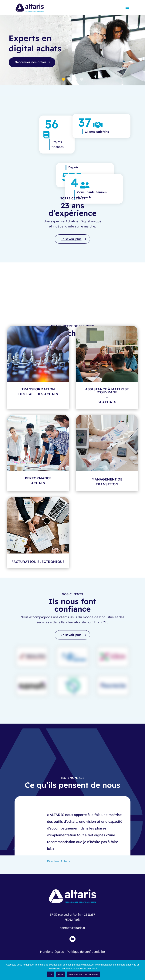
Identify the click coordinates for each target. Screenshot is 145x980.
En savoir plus (71, 239)
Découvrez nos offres (31, 62)
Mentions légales (52, 952)
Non (61, 974)
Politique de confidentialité (86, 952)
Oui (51, 974)
